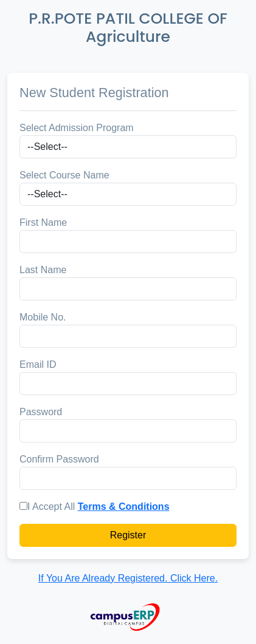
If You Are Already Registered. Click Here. (128, 578)
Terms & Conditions (124, 507)
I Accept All (51, 507)
